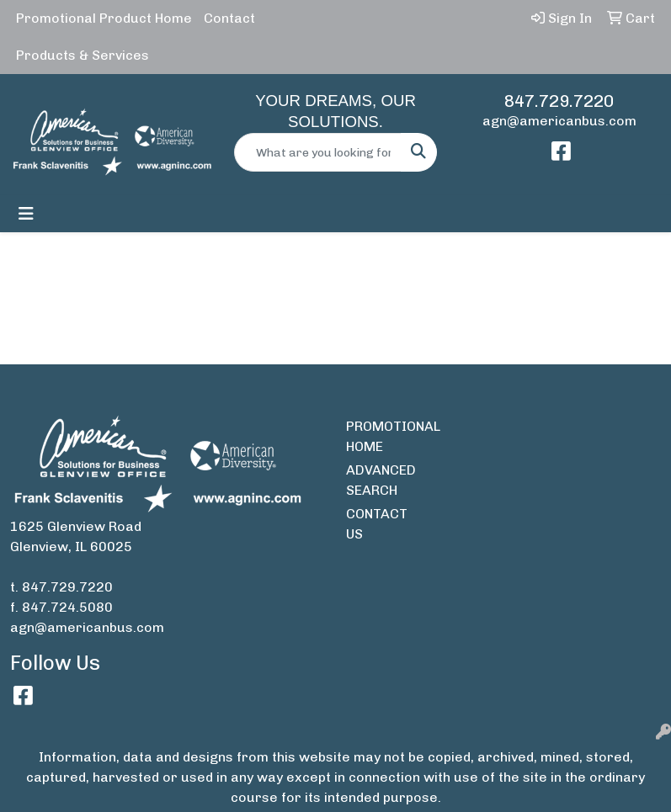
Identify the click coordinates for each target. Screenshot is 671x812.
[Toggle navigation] (26, 214)
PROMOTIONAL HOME (378, 436)
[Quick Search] (318, 152)
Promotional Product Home (104, 18)
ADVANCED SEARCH (378, 480)
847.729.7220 (559, 101)
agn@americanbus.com (559, 121)
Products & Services (83, 55)
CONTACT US (377, 524)
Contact (229, 18)
